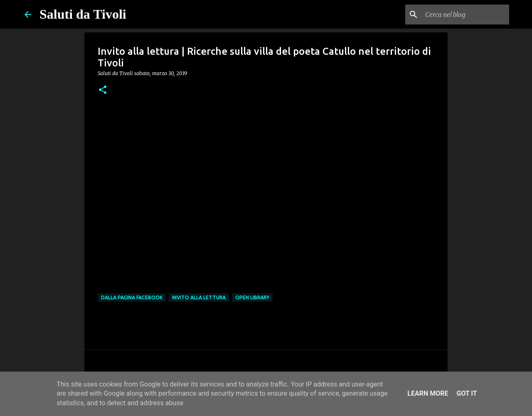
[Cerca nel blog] (465, 15)
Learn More (428, 393)
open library (252, 297)
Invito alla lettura (199, 297)
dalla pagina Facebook (132, 297)
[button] (103, 90)
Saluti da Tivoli (83, 14)
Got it (467, 393)
